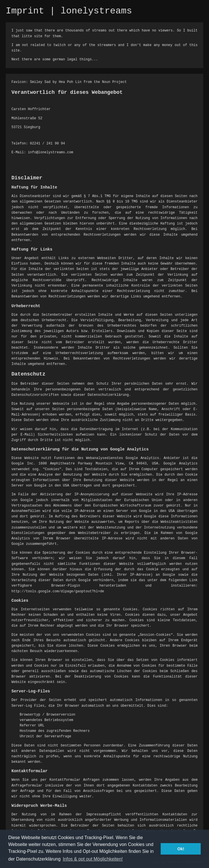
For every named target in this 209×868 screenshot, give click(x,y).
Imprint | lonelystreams (69, 11)
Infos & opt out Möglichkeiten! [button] (93, 859)
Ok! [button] (181, 849)
